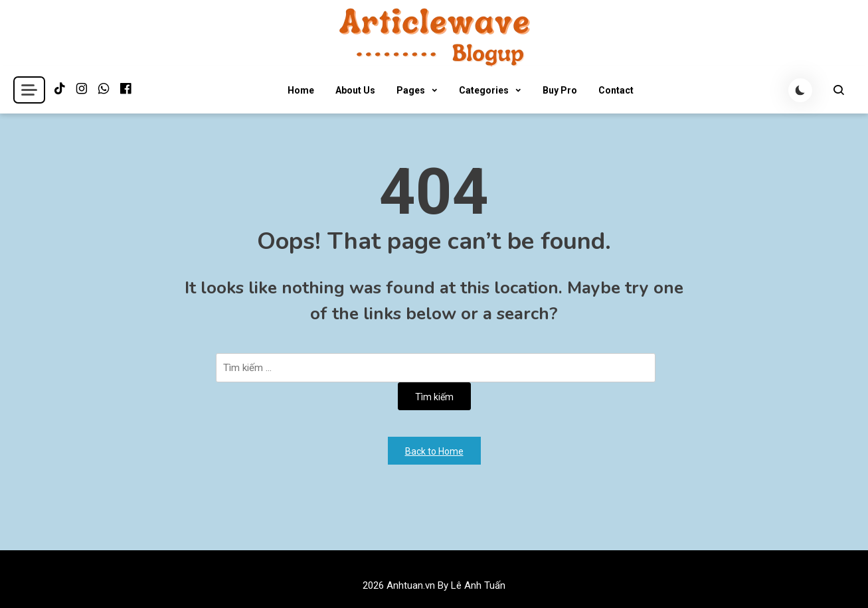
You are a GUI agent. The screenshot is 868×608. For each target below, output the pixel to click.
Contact (616, 90)
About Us (355, 90)
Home (301, 90)
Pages (411, 90)
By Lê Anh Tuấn (472, 585)
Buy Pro (560, 90)
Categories (484, 90)
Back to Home (434, 451)
